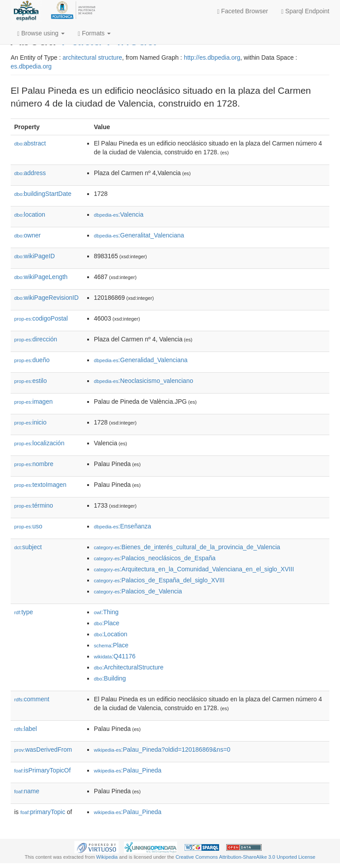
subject (28, 547)
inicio (30, 422)
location (30, 214)
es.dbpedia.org (31, 66)
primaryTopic (43, 812)
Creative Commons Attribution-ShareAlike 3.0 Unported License (245, 857)
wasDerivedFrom (43, 749)
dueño (32, 360)
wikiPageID (35, 256)
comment (32, 699)
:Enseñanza (122, 526)
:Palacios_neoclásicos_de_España (155, 558)
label (25, 729)
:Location (111, 634)
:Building (110, 678)
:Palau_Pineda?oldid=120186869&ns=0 (162, 749)
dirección (36, 339)
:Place (107, 623)
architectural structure (92, 57)
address (30, 173)
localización (39, 443)
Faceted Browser (243, 11)
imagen (33, 401)
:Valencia (119, 214)
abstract (30, 143)
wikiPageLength (41, 277)
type (24, 612)
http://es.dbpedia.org (212, 57)
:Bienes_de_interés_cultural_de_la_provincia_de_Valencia (187, 547)
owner (27, 235)
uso (28, 526)
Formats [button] (94, 33)
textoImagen (40, 485)
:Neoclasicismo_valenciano (143, 381)
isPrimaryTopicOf (42, 770)
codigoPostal (41, 318)
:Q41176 (115, 656)
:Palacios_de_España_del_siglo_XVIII (159, 580)
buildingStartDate (43, 194)
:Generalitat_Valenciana (139, 235)
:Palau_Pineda (128, 770)
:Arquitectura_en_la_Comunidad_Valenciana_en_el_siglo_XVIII (194, 569)
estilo (31, 381)
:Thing (106, 612)
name (27, 791)
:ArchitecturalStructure (129, 667)
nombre (34, 464)
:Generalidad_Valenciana (141, 360)
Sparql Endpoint (305, 11)
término (34, 505)
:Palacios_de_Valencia (138, 591)
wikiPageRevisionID (46, 298)
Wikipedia (107, 857)
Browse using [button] (41, 33)
